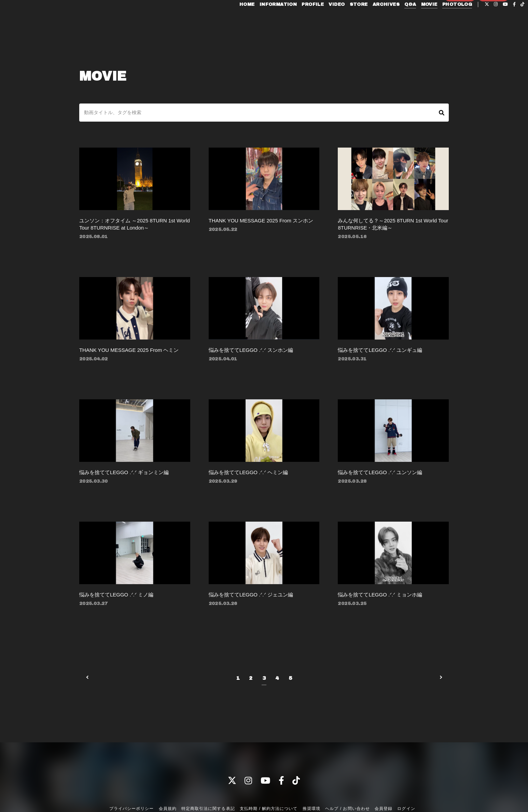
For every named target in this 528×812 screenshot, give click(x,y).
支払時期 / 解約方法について (269, 784)
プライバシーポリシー (131, 784)
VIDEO (321, 20)
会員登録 (460, 31)
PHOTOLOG (441, 20)
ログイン (494, 31)
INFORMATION (262, 20)
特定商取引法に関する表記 (208, 784)
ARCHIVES (370, 20)
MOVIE (413, 20)
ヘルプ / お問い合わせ (347, 784)
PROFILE (297, 20)
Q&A (394, 20)
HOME (231, 20)
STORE (343, 20)
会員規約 (168, 784)
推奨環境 (311, 784)
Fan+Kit (274, 803)
